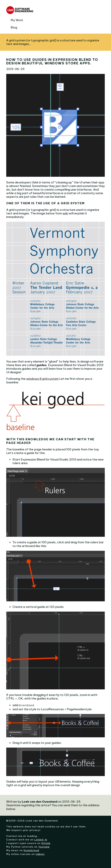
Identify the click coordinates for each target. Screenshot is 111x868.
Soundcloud (31, 850)
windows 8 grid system (42, 379)
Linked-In (41, 839)
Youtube (44, 846)
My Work (17, 20)
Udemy (40, 854)
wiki (65, 213)
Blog (14, 27)
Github (46, 843)
